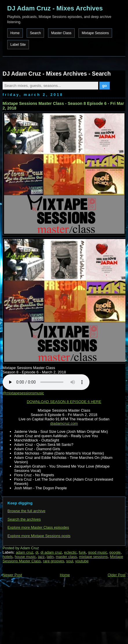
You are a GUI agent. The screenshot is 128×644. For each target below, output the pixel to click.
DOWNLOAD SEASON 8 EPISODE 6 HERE (64, 402)
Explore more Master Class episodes (38, 527)
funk (82, 552)
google (115, 552)
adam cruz (24, 552)
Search (35, 33)
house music (25, 557)
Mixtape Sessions (95, 33)
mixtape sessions (94, 557)
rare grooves (53, 561)
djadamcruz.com (64, 423)
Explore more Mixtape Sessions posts (39, 536)
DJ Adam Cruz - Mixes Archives (55, 8)
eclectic (70, 552)
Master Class (61, 33)
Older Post (117, 575)
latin (50, 557)
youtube (82, 561)
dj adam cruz (51, 552)
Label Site (18, 45)
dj (37, 552)
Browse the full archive (26, 511)
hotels (8, 557)
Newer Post (12, 575)
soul (70, 561)
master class (66, 557)
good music (98, 552)
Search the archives (24, 519)
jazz (41, 557)
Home (15, 33)
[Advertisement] (32, 609)
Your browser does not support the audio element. (46, 382)
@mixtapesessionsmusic (23, 393)
